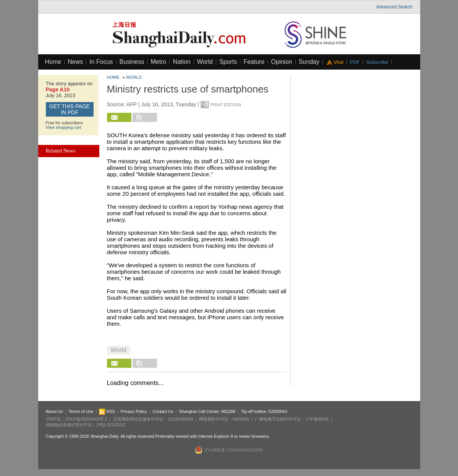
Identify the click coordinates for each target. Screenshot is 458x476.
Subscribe (377, 62)
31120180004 (180, 419)
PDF (355, 62)
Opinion (282, 62)
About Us (54, 411)
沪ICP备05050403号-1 (86, 419)
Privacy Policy (134, 411)
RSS (107, 411)
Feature (254, 62)
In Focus (101, 62)
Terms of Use (81, 411)
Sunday (309, 62)
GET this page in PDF (70, 109)
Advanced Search (394, 7)
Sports (228, 62)
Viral (338, 62)
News (75, 62)
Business (132, 62)
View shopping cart (64, 127)
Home (53, 62)
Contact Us (163, 411)
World (205, 62)
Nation (181, 62)
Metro (158, 62)
